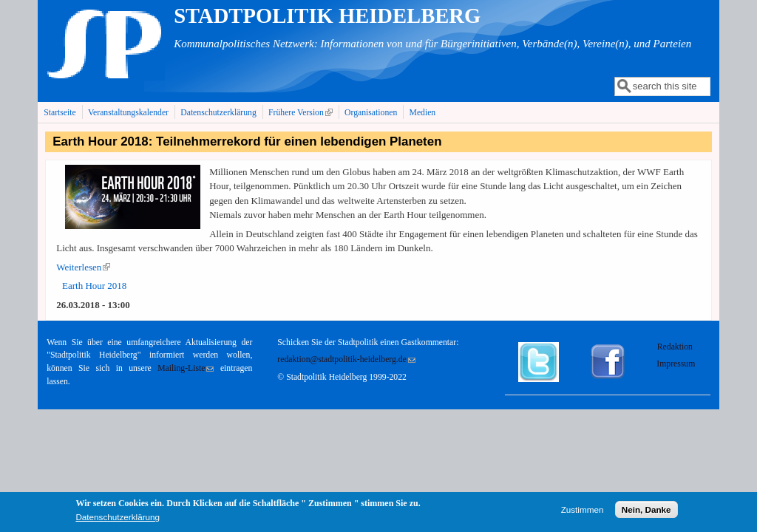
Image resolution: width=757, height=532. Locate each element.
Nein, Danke (646, 512)
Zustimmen (583, 512)
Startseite (60, 113)
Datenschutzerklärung (218, 113)
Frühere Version (302, 112)
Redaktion (676, 347)
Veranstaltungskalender (128, 113)
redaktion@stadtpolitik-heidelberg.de (346, 359)
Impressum (676, 364)
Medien (423, 113)
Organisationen (371, 113)
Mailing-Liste (186, 368)
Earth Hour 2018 (94, 286)
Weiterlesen (83, 267)
